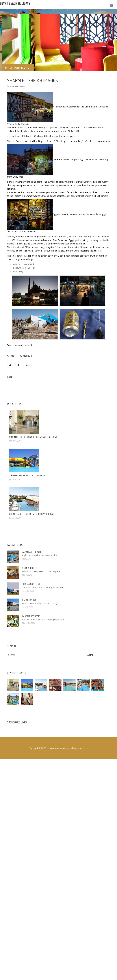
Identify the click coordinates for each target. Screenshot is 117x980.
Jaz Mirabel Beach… (32, 552)
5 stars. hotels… (30, 568)
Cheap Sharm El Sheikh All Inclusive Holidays (32, 514)
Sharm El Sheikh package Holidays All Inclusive (33, 437)
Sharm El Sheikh (17, 86)
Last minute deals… (32, 616)
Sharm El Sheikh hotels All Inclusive (28, 476)
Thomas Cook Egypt (32, 584)
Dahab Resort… (30, 600)
